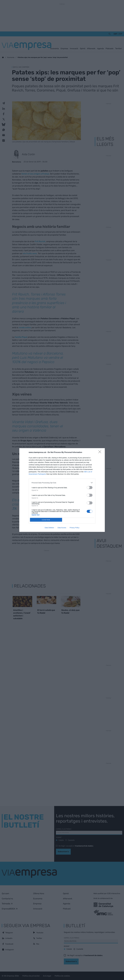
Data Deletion (49, 528)
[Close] (100, 452)
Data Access (62, 528)
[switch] (90, 488)
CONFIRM (46, 520)
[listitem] (62, 483)
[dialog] (62, 490)
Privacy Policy (74, 528)
